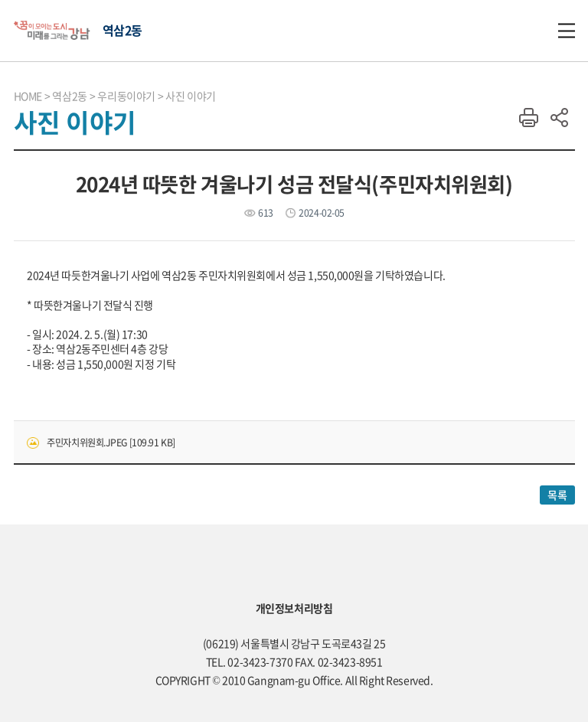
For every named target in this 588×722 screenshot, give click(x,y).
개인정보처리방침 (294, 608)
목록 (557, 495)
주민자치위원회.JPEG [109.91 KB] (111, 443)
